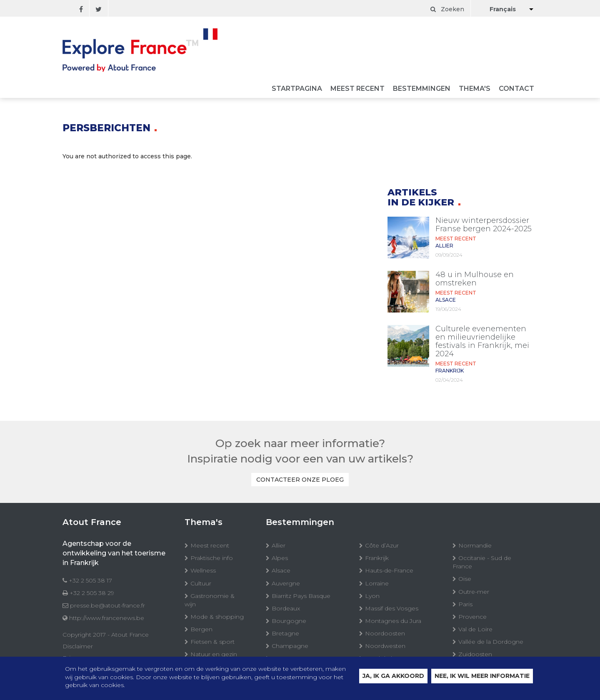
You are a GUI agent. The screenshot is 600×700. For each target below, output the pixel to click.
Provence (472, 617)
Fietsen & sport (212, 642)
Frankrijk (377, 558)
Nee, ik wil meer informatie (482, 677)
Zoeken (447, 9)
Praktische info (212, 558)
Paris (465, 604)
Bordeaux (286, 608)
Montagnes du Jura (393, 621)
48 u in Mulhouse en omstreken (475, 279)
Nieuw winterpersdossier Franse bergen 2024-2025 (484, 225)
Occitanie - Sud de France (482, 562)
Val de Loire (475, 629)
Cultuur (201, 583)
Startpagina (297, 89)
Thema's (475, 89)
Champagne (290, 646)
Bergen (201, 629)
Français (503, 9)
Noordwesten (385, 646)
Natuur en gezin (214, 654)
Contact (516, 89)
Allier (279, 545)
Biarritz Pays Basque (301, 596)
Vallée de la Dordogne (491, 642)
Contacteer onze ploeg (300, 480)
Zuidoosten (475, 654)
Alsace (281, 570)
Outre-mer (474, 592)
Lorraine (377, 583)
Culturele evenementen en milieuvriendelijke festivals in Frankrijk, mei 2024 (482, 341)
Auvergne (286, 583)
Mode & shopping (217, 617)
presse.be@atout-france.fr (107, 605)
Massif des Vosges (392, 608)
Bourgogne (289, 621)
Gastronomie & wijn (210, 600)
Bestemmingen (422, 89)
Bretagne (285, 633)
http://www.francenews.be (107, 618)
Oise (465, 579)
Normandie (475, 545)
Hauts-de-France (389, 570)
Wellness (203, 570)
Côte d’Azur (382, 545)
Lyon (372, 596)
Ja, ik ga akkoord (393, 677)
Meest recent (357, 89)
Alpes (280, 558)
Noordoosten (385, 633)
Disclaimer (78, 646)
